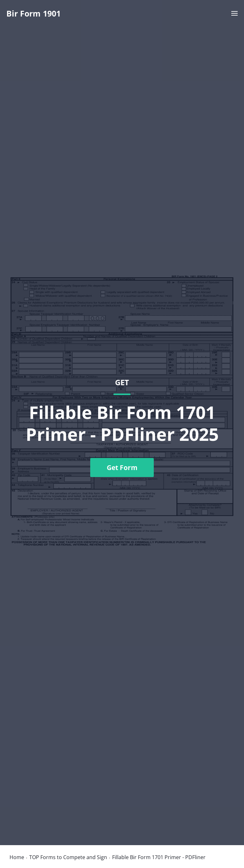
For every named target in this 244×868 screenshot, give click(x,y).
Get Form (122, 468)
